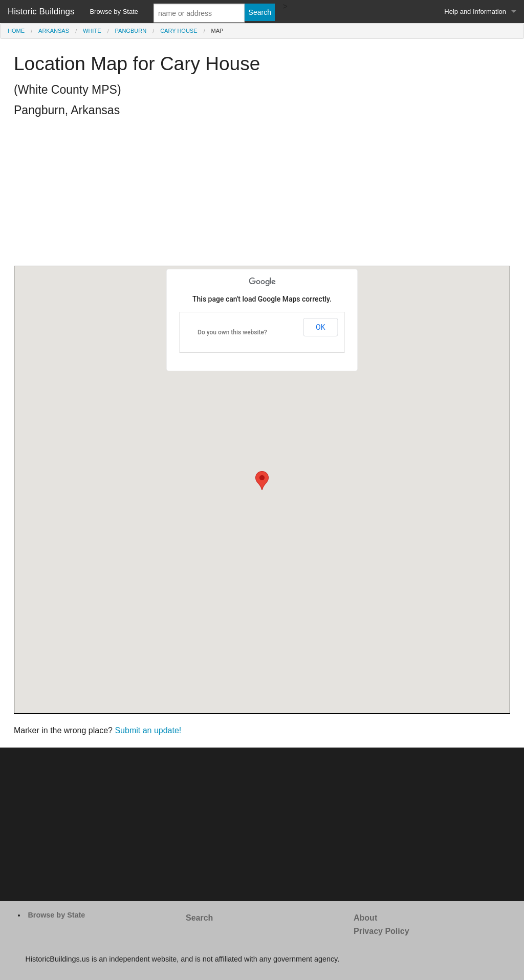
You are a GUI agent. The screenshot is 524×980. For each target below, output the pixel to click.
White (92, 31)
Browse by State (114, 12)
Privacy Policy (381, 931)
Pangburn (131, 31)
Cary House (179, 31)
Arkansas (54, 31)
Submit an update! (148, 730)
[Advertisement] (262, 194)
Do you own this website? (232, 332)
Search (199, 918)
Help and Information (475, 12)
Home (16, 31)
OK (320, 327)
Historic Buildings (41, 12)
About (365, 918)
